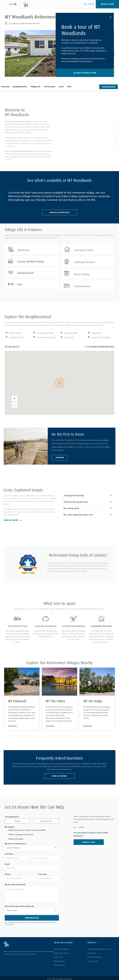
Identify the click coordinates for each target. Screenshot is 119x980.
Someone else (46, 819)
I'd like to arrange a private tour (21, 833)
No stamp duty (71, 506)
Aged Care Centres (61, 951)
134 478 (90, 200)
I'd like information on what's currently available (27, 828)
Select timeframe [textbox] (14, 846)
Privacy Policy (42, 921)
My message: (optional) (15, 883)
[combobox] (32, 846)
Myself (17, 819)
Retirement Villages (62, 947)
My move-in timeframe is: (16, 842)
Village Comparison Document (99, 947)
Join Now (60, 456)
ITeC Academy (60, 963)
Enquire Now (109, 87)
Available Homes (20, 87)
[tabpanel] (22, 697)
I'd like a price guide (16, 837)
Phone (8, 873)
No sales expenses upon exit (78, 513)
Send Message (32, 916)
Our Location (50, 87)
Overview (5, 87)
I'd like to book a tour (85, 73)
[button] (8, 53)
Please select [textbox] (12, 909)
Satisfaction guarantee (76, 500)
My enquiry (10, 825)
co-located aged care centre (21, 151)
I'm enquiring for (12, 815)
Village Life (36, 87)
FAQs (69, 87)
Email (7, 862)
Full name (9, 852)
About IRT (91, 951)
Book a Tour (107, 4)
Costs (61, 87)
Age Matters (59, 959)
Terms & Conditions (95, 955)
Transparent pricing (74, 494)
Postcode (43, 873)
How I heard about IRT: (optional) (19, 905)
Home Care (58, 955)
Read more (12, 724)
